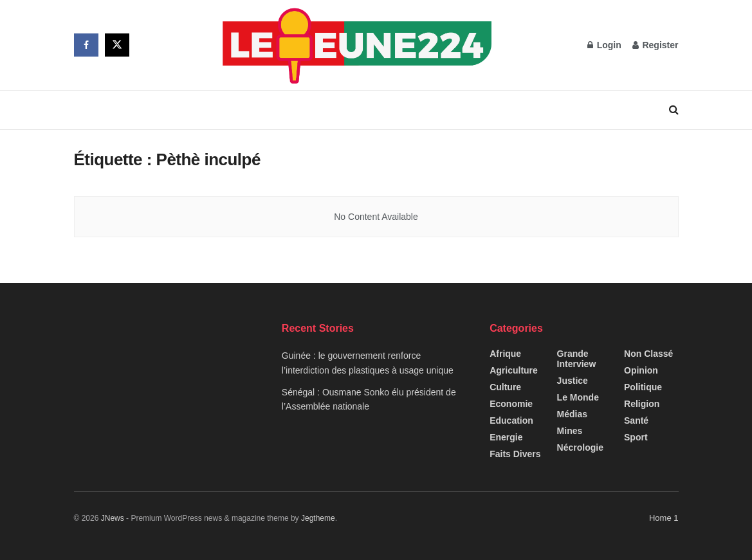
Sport (636, 437)
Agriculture (514, 370)
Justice (573, 381)
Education (511, 420)
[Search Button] (674, 110)
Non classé (648, 354)
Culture (505, 387)
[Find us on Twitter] (117, 45)
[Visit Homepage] (358, 45)
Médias (572, 414)
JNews (113, 518)
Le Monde (578, 397)
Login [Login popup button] (604, 45)
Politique (643, 387)
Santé (636, 420)
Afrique (505, 354)
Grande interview (577, 359)
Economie (511, 404)
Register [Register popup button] (656, 45)
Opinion (641, 370)
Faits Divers (515, 454)
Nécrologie (580, 447)
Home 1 (664, 518)
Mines (570, 431)
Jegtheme (318, 518)
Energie (506, 437)
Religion (642, 404)
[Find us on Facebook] (86, 45)
